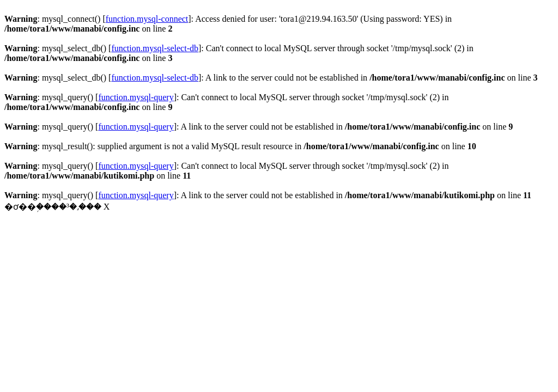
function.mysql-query (136, 97)
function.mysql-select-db (155, 48)
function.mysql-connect (147, 19)
